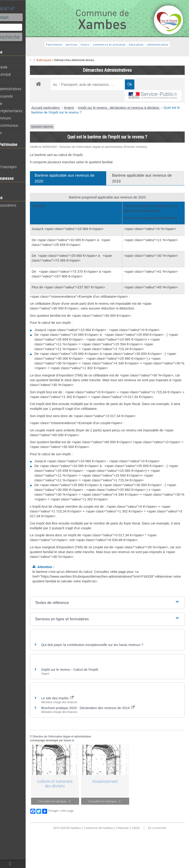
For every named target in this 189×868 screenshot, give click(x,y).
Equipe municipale (17, 67)
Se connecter (169, 866)
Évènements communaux (22, 125)
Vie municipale (15, 104)
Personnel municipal (19, 74)
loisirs (97, 45)
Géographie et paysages (22, 167)
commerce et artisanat (121, 45)
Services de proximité (20, 96)
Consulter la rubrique (75, 839)
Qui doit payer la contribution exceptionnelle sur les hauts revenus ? (117, 683)
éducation (148, 45)
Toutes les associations (22, 205)
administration (170, 45)
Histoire (10, 159)
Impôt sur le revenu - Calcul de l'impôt (94, 708)
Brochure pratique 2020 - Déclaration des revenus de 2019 (112, 746)
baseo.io (93, 779)
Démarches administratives (24, 89)
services (84, 45)
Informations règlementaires (25, 111)
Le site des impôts (82, 736)
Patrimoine (12, 152)
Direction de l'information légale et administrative (86, 775)
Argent (94, 108)
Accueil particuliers (70, 108)
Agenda (10, 60)
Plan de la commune (19, 118)
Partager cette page (82, 849)
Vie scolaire (12, 186)
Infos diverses (14, 133)
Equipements (13, 82)
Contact (25, 17)
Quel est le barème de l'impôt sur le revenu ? (106, 112)
